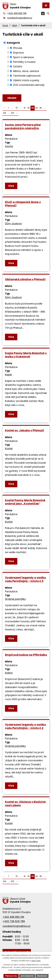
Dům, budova (13, 224)
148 (4, 113)
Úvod (5, 26)
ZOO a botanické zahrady (29, 85)
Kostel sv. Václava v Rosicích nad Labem (25, 804)
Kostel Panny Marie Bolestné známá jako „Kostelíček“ (25, 502)
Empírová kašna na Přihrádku (26, 655)
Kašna (9, 673)
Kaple (8, 375)
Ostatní (18, 66)
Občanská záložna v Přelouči (25, 279)
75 (17, 108)
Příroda (18, 48)
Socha (9, 146)
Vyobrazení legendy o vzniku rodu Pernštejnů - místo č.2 (25, 726)
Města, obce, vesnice (26, 71)
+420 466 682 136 (13, 917)
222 (12, 113)
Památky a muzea (24, 62)
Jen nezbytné (27, 976)
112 (29, 108)
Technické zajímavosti (27, 76)
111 (25, 108)
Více (11, 186)
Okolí (14, 26)
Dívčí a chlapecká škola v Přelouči (23, 204)
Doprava (18, 52)
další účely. (36, 961)
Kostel (9, 448)
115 (41, 108)
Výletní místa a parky (26, 80)
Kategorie (13, 43)
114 (37, 108)
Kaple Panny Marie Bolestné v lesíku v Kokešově (26, 355)
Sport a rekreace (23, 57)
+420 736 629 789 (14, 921)
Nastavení (42, 976)
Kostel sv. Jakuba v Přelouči (24, 430)
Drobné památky (15, 599)
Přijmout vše (11, 976)
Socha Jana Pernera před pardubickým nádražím (23, 127)
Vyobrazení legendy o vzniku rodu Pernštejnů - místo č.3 (25, 579)
